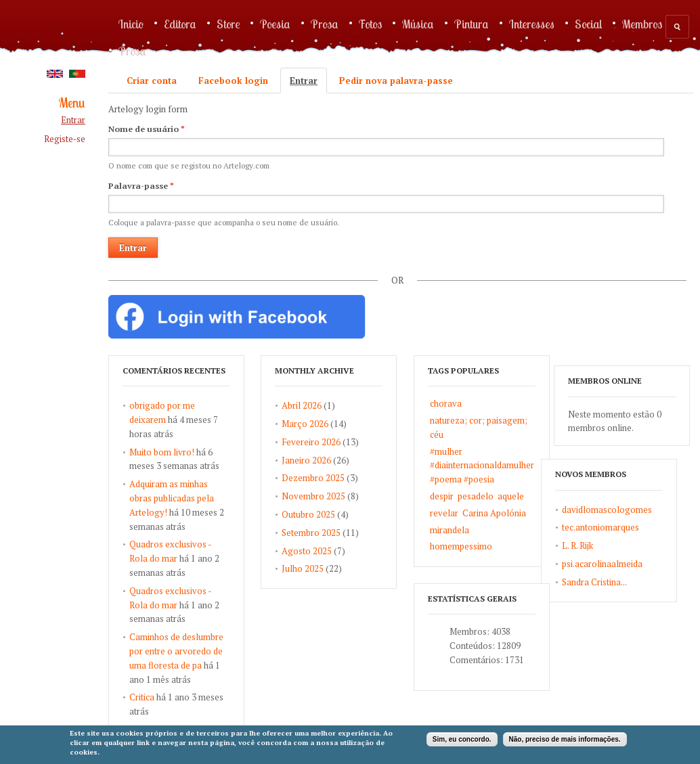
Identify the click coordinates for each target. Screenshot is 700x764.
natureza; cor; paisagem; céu (499, 427)
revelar (464, 513)
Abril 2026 (312, 405)
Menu (72, 103)
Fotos (370, 24)
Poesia (275, 24)
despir (462, 496)
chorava (466, 403)
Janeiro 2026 (317, 460)
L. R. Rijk (523, 579)
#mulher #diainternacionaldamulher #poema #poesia (502, 466)
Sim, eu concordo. (462, 739)
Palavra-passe (141, 186)
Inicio (131, 24)
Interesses (532, 24)
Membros (642, 24)
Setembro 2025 (322, 533)
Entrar (73, 120)
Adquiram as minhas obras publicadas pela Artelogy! (172, 498)
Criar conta (152, 81)
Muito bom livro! (162, 452)
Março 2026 (316, 424)
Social (588, 24)
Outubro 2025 (319, 514)
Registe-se (65, 139)
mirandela (470, 530)
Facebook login (233, 81)
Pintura (472, 24)
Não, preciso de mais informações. (565, 739)
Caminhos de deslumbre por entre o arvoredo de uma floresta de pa (176, 651)
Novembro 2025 (324, 496)
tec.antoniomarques (546, 560)
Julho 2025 (313, 568)
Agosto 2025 (318, 551)
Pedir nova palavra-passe (396, 81)
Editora (180, 24)
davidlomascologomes (553, 542)
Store (228, 24)
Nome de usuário (147, 129)
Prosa (325, 24)
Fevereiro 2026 (322, 442)
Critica (142, 697)
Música (418, 24)
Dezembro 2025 (324, 478)
